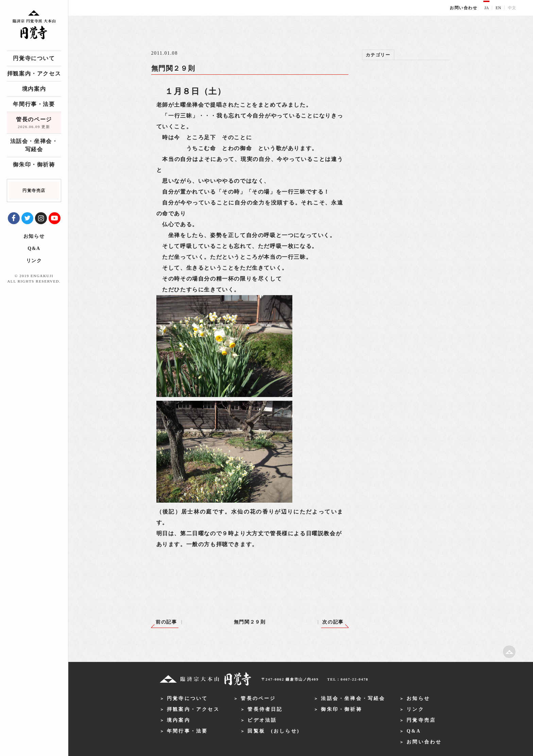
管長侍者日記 (265, 709)
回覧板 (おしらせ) (273, 731)
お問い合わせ (464, 8)
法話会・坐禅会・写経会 (34, 145)
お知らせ (34, 236)
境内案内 (34, 89)
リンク (34, 261)
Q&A (34, 248)
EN (498, 8)
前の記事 (166, 622)
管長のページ (34, 123)
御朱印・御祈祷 (34, 165)
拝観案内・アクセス (34, 74)
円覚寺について (34, 58)
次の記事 (333, 622)
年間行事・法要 (34, 104)
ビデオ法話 (262, 720)
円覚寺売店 (421, 720)
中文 (512, 8)
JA (487, 8)
